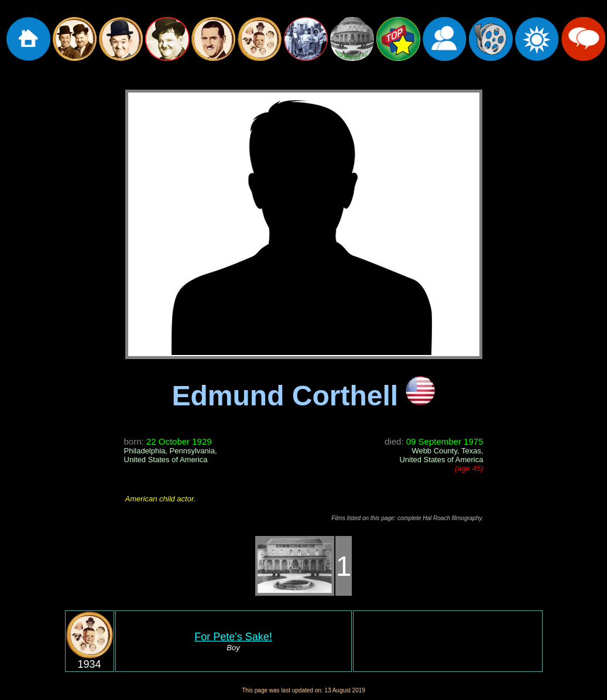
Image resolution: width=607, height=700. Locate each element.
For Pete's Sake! (233, 637)
